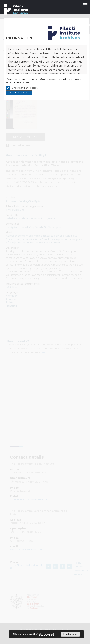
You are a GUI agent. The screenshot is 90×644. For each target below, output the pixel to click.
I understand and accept (24, 88)
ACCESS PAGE (19, 93)
